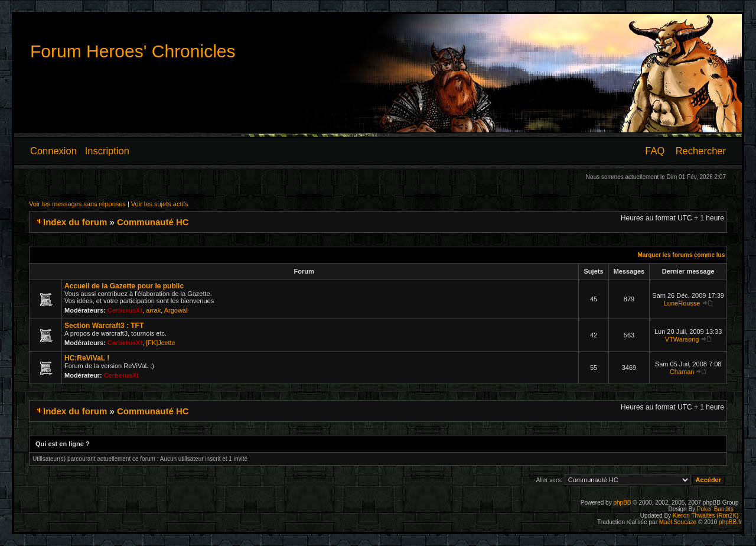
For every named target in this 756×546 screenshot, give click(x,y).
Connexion (53, 151)
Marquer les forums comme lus (681, 255)
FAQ (655, 151)
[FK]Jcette (161, 343)
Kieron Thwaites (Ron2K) (706, 516)
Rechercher (701, 151)
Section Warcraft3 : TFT (104, 326)
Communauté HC (153, 222)
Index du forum (75, 222)
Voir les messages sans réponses (77, 204)
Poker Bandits (715, 509)
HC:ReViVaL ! (87, 358)
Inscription (107, 151)
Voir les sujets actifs (160, 204)
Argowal (176, 310)
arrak (153, 310)
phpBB (622, 503)
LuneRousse (682, 303)
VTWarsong (682, 339)
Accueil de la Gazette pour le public (124, 286)
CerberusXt (125, 310)
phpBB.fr (730, 522)
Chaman (682, 372)
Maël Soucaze (678, 522)
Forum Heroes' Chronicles (133, 51)
